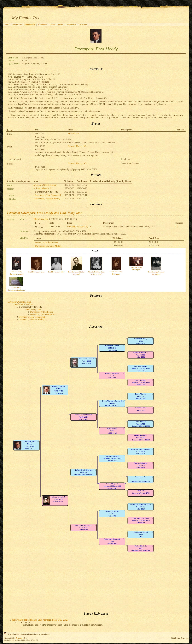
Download (83, 25)
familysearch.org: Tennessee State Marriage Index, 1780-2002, (40, 620)
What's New (17, 25)
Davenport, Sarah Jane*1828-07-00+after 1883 (83, 528)
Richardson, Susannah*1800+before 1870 (112, 541)
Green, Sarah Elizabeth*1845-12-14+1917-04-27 (83, 417)
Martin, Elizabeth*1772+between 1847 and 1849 (140, 548)
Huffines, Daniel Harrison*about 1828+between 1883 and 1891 (83, 472)
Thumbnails (71, 25)
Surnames (42, 25)
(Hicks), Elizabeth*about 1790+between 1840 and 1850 (140, 438)
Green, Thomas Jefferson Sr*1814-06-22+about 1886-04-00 (112, 403)
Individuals (30, 25)
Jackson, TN (73, 133)
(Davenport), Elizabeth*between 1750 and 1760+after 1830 (140, 521)
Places (52, 25)
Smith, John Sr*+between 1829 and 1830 (140, 479)
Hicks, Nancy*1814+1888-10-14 (112, 431)
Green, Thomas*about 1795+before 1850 (141, 396)
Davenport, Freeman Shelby (48, 199)
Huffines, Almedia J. (42, 188)
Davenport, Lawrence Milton (48, 246)
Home (7, 25)
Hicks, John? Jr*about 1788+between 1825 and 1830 (140, 424)
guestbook (45, 634)
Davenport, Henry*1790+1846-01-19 (140, 341)
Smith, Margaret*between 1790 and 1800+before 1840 (140, 383)
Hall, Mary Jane (41, 219)
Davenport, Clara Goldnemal (48, 195)
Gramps (19, 638)
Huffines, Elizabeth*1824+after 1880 (112, 376)
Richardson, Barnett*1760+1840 (141, 534)
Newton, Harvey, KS (77, 146)
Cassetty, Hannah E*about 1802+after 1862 (141, 355)
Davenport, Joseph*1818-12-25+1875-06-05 (112, 348)
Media (61, 25)
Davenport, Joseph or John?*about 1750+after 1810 (141, 507)
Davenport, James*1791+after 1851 (112, 514)
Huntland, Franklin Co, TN (79, 227)
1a (176, 227)
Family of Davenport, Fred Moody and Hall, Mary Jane (45, 213)
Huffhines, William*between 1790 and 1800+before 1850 (140, 369)
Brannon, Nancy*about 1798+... (140, 410)
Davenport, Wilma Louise (47, 242)
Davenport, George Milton (45, 185)
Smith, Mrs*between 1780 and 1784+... (140, 493)
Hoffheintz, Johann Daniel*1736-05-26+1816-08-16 (140, 452)
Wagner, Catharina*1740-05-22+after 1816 (141, 465)
